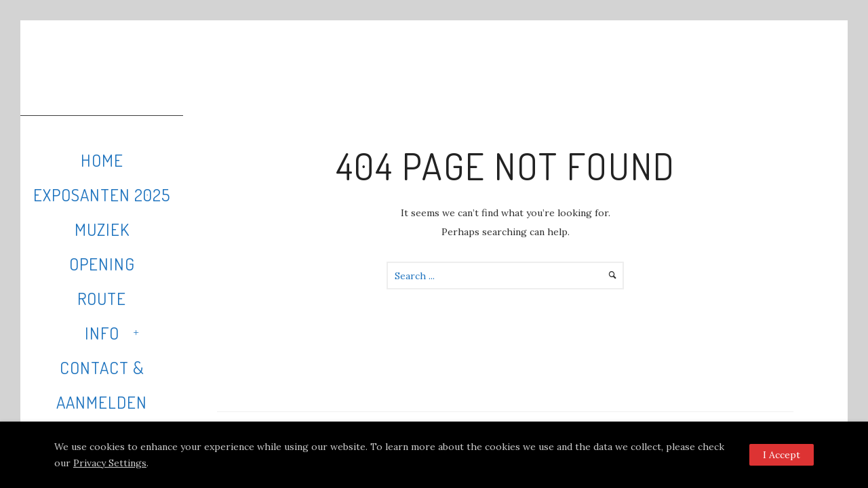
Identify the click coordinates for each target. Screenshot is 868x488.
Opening (102, 264)
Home (102, 160)
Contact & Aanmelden (102, 385)
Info (102, 333)
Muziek (102, 229)
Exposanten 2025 (102, 195)
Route (102, 298)
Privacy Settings (110, 463)
